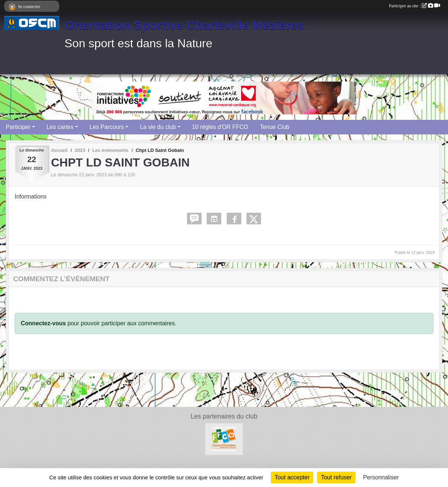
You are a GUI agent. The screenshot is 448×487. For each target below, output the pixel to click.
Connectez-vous (43, 323)
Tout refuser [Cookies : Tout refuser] (336, 477)
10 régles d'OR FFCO (220, 127)
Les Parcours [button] (107, 127)
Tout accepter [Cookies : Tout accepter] (292, 477)
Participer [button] (18, 127)
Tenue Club (275, 127)
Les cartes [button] (60, 127)
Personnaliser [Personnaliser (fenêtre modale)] (381, 477)
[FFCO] (224, 439)
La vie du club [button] (158, 127)
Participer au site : (414, 6)
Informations (31, 197)
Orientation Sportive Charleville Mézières (184, 25)
